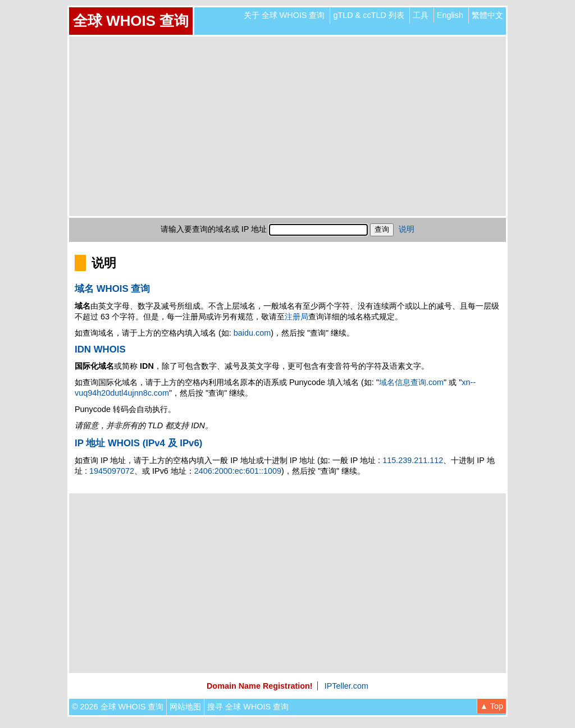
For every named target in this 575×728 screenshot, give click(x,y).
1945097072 (112, 471)
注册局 (296, 317)
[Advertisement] (287, 126)
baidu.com (252, 333)
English (450, 15)
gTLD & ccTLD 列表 (368, 15)
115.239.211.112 (413, 460)
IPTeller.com (346, 686)
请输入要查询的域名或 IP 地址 (214, 229)
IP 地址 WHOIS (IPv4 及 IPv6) (138, 443)
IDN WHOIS (100, 349)
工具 (421, 15)
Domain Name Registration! (260, 686)
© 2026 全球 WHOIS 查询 (118, 707)
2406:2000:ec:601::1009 (238, 471)
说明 (407, 229)
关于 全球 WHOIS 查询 (284, 15)
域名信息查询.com (411, 382)
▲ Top (492, 706)
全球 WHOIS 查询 (131, 21)
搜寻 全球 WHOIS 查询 (248, 707)
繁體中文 (487, 15)
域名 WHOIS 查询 (112, 289)
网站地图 (185, 707)
